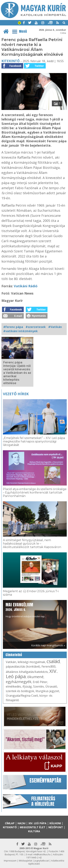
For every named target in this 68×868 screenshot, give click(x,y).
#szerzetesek (36, 327)
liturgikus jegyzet (47, 691)
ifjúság (27, 686)
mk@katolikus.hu (42, 854)
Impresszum (10, 861)
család (53, 661)
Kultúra (34, 831)
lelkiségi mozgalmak (31, 662)
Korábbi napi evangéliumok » (48, 645)
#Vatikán (55, 327)
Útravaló (51, 686)
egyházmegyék (19, 682)
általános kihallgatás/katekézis (27, 672)
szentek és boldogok (20, 691)
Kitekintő (11, 61)
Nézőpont (56, 827)
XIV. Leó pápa (37, 823)
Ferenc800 (49, 666)
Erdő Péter (40, 682)
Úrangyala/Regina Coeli (22, 696)
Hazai (21, 823)
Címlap (10, 823)
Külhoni (55, 823)
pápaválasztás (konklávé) (23, 666)
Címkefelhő (14, 655)
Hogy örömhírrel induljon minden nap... (26, 610)
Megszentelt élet (33, 827)
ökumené (35, 677)
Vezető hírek (16, 394)
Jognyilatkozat (42, 861)
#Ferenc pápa (13, 327)
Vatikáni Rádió (26, 286)
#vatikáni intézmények (20, 331)
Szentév (39, 686)
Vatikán (11, 662)
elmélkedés (13, 686)
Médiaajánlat (25, 861)
